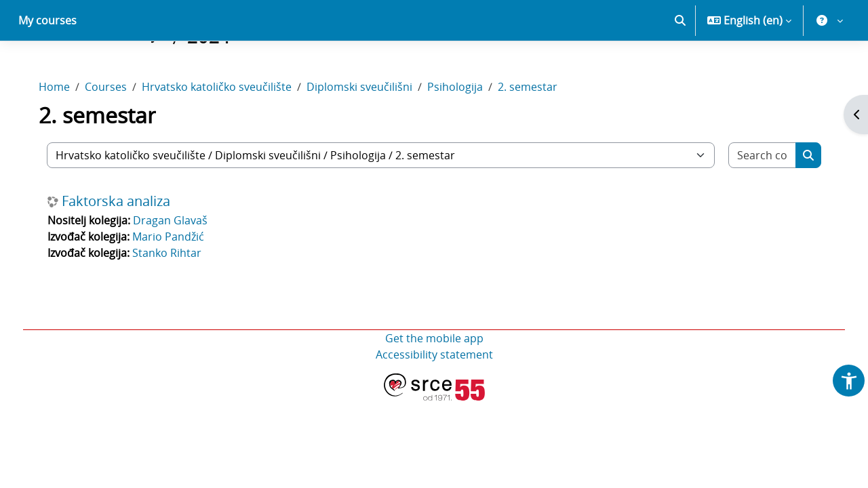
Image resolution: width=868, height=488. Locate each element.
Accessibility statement (434, 402)
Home (64, 134)
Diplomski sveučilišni (369, 134)
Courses (115, 134)
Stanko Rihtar (176, 300)
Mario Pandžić (178, 284)
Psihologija (465, 134)
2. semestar (537, 134)
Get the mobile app (434, 386)
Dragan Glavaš (180, 268)
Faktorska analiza (125, 249)
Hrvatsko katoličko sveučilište (226, 134)
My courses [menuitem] (47, 68)
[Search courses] (754, 203)
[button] (680, 68)
